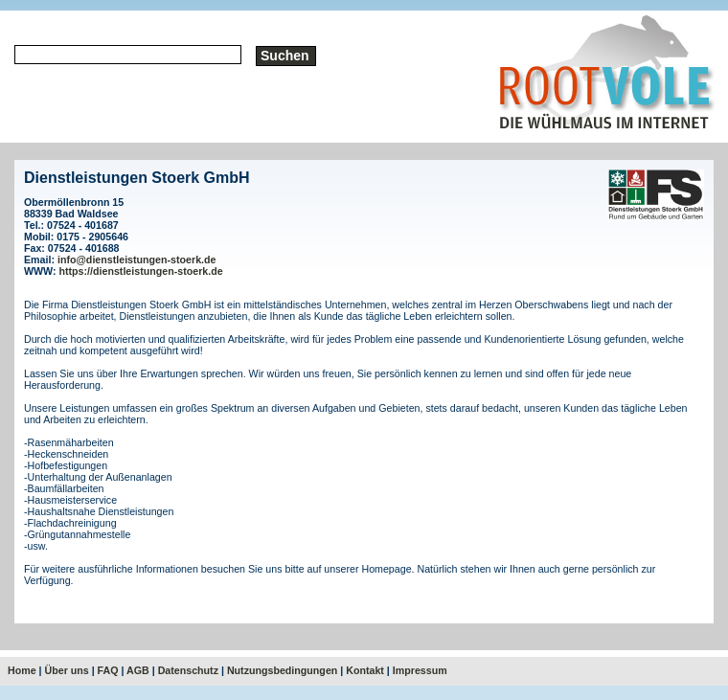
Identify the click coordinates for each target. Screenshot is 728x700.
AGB (138, 670)
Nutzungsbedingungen (282, 670)
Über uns (67, 670)
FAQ (108, 670)
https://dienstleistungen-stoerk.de (141, 271)
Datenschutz (188, 670)
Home (22, 670)
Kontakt (365, 670)
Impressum (420, 670)
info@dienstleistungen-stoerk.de (137, 260)
